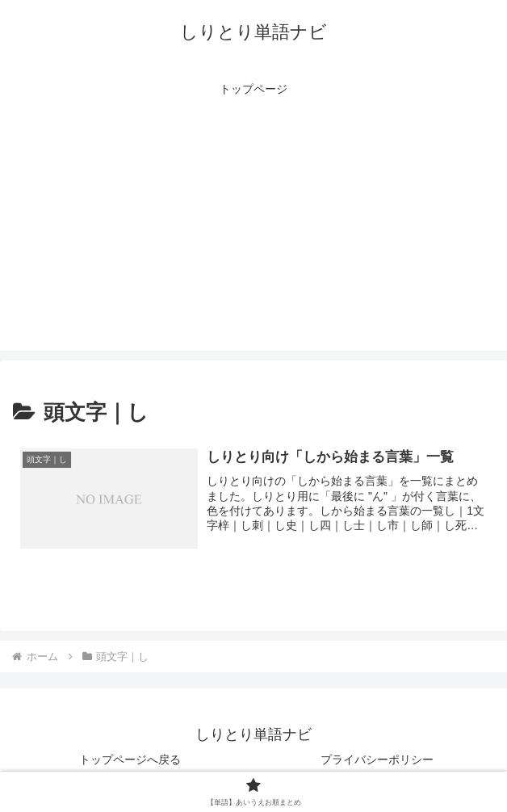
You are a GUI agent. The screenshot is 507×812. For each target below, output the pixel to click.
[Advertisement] (253, 238)
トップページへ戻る (130, 759)
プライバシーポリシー (377, 759)
